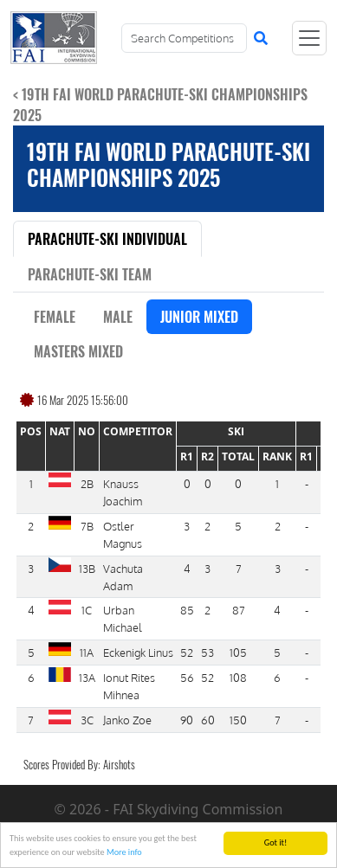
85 (187, 610)
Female (55, 317)
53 (207, 652)
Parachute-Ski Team (90, 274)
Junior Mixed (199, 317)
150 (238, 720)
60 (208, 720)
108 (238, 677)
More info (124, 853)
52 (187, 652)
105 (238, 652)
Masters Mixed (78, 351)
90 (187, 720)
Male (118, 317)
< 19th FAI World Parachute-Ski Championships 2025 (160, 105)
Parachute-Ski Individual (107, 239)
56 (187, 677)
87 (239, 610)
